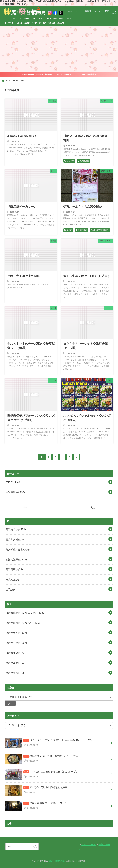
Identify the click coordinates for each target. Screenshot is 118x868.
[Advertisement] (59, 49)
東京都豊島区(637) (16, 633)
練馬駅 (27, 23)
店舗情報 (88, 11)
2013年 (16, 81)
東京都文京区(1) (15, 673)
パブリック (69, 19)
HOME (69, 11)
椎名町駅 (61, 23)
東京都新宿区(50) (15, 663)
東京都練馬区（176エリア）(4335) (25, 613)
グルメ (7, 19)
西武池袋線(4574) (16, 529)
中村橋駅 (19, 23)
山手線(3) (11, 590)
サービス (28, 19)
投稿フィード (88, 845)
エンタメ (48, 19)
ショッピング (17, 19)
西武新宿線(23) (14, 569)
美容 (55, 19)
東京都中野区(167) (16, 643)
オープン (98, 11)
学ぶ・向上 (38, 19)
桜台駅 (34, 23)
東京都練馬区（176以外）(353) (23, 623)
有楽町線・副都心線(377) (20, 549)
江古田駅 (43, 23)
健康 (61, 19)
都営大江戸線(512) (16, 559)
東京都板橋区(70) (15, 653)
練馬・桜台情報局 (57, 861)
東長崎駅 (52, 23)
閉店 (107, 11)
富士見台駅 (9, 23)
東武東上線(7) (13, 580)
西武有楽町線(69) (15, 539)
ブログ (78, 11)
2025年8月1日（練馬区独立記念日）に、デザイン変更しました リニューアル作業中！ (59, 75)
